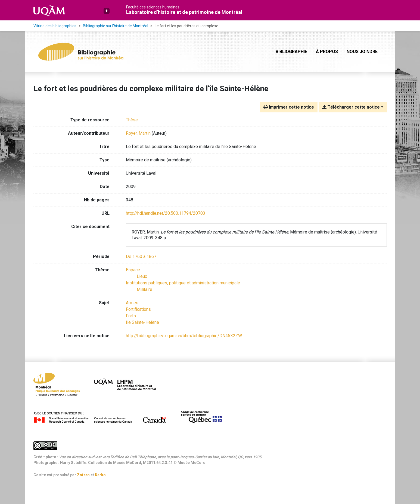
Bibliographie (291, 52)
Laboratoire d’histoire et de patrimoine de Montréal (184, 12)
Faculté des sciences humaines (153, 7)
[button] (107, 11)
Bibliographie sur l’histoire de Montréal (116, 26)
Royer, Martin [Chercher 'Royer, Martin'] (138, 133)
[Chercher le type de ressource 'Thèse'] (132, 120)
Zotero (83, 475)
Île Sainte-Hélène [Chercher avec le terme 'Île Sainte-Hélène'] (142, 322)
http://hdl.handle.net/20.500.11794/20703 (166, 213)
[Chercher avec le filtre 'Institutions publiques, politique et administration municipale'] (183, 283)
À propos (327, 52)
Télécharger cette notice (351, 107)
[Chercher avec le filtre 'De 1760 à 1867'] (141, 256)
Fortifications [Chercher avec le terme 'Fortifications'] (138, 309)
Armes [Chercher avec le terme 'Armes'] (132, 303)
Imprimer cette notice (289, 107)
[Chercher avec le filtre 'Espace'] (133, 270)
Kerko (100, 475)
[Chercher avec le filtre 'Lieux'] (142, 276)
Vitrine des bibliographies (55, 26)
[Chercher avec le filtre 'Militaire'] (144, 289)
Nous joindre (362, 52)
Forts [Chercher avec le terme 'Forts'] (131, 316)
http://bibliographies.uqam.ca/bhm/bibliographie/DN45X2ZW (184, 336)
